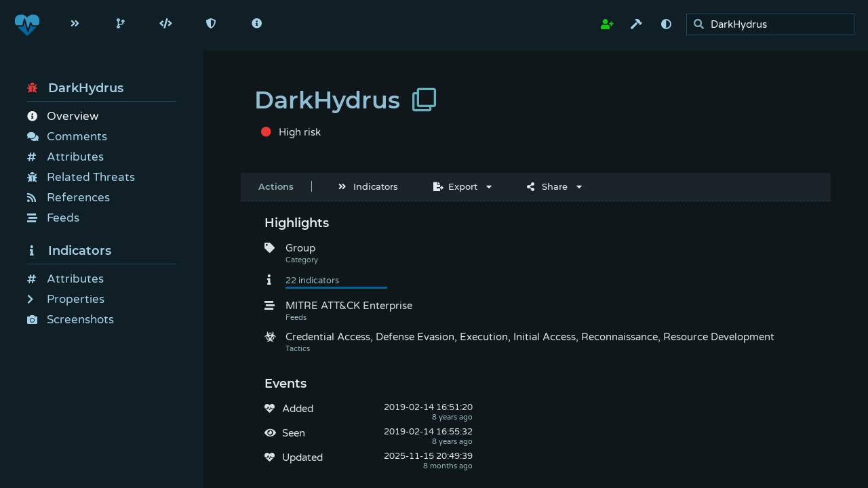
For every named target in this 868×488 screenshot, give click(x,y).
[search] (774, 25)
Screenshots (71, 320)
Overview (63, 116)
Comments (67, 137)
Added (298, 409)
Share (547, 186)
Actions (276, 186)
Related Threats (81, 177)
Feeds (53, 218)
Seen (294, 433)
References (68, 198)
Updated (302, 457)
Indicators (69, 251)
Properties (66, 299)
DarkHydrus (75, 88)
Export (455, 186)
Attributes (65, 157)
